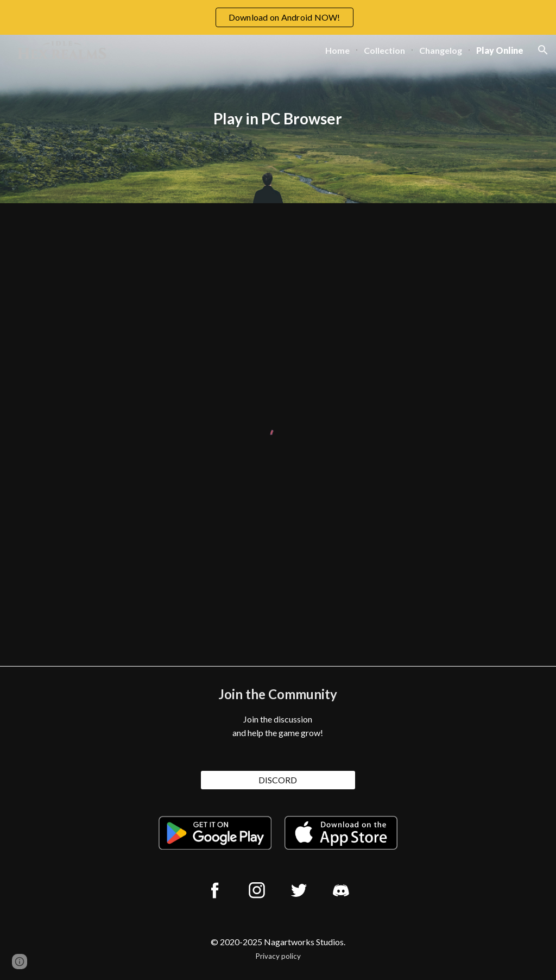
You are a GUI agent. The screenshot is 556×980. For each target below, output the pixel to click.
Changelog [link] (441, 50)
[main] (278, 119)
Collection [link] (384, 50)
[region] (278, 17)
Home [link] (337, 50)
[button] (543, 50)
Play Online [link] (500, 50)
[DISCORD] (278, 780)
